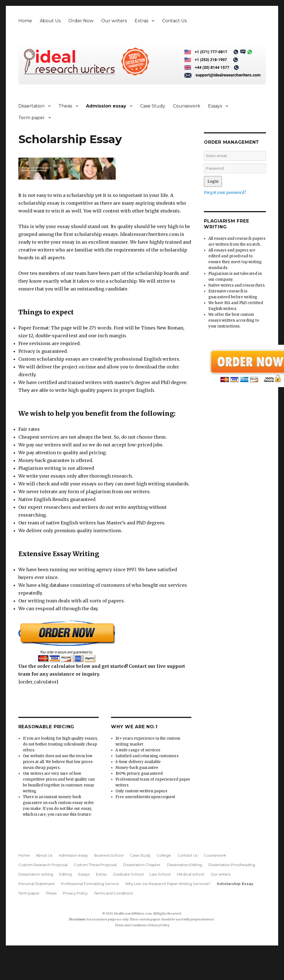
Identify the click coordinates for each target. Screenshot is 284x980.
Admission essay (106, 106)
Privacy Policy (75, 893)
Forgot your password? (225, 193)
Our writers (114, 21)
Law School (160, 874)
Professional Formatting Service (90, 884)
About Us (50, 21)
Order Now (81, 21)
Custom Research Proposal (43, 865)
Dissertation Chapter (142, 865)
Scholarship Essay (235, 884)
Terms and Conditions (113, 893)
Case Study (153, 106)
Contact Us (174, 21)
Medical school (191, 874)
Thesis (65, 106)
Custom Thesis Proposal (95, 865)
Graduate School (128, 874)
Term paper (32, 118)
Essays (215, 106)
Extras (141, 21)
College (164, 855)
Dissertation (31, 106)
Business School (109, 855)
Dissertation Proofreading (232, 865)
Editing (66, 874)
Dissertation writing (36, 874)
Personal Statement (37, 884)
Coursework (187, 106)
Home (25, 21)
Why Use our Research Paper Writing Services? (168, 884)
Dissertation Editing (184, 865)
